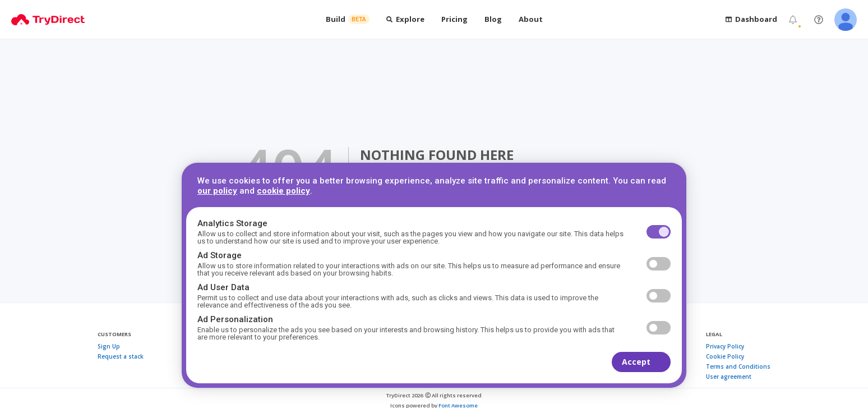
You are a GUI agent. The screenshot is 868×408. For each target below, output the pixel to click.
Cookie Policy (725, 356)
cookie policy (283, 191)
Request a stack (121, 356)
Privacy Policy (725, 346)
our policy (217, 191)
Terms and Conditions (738, 366)
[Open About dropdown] (531, 19)
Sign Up (109, 346)
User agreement (729, 377)
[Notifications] (793, 20)
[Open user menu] (846, 20)
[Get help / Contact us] (819, 20)
